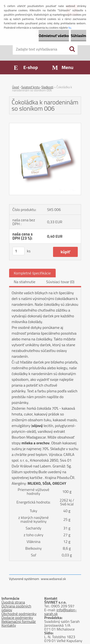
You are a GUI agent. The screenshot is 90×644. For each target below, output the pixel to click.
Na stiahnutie (25, 282)
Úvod (16, 87)
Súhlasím (78, 36)
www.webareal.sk (53, 579)
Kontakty (9, 625)
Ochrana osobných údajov (16, 608)
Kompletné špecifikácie (32, 273)
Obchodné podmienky (19, 614)
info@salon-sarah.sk (60, 612)
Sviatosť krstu (31, 87)
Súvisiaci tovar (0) (60, 282)
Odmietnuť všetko (54, 36)
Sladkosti (47, 87)
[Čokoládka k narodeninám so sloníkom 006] (45, 125)
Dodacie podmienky (17, 618)
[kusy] (18, 251)
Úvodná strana (13, 602)
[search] (72, 49)
